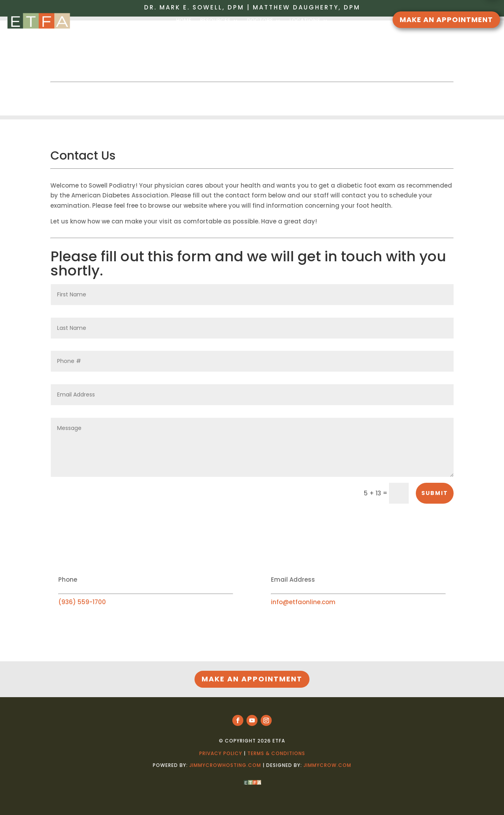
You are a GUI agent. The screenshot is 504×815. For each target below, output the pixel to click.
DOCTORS (260, 21)
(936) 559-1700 (82, 602)
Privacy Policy (221, 753)
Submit (435, 493)
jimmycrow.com (327, 765)
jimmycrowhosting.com (225, 765)
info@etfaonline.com (303, 602)
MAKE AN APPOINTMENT (446, 20)
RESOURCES (215, 21)
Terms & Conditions (276, 753)
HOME (184, 21)
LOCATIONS (305, 21)
